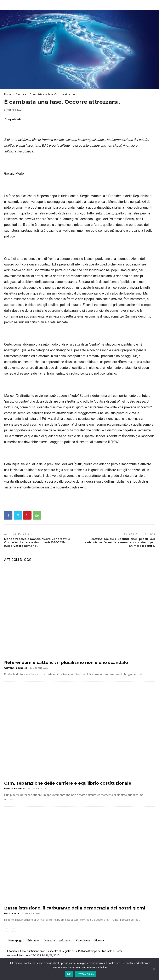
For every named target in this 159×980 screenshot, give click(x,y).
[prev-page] (7, 929)
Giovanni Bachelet (15, 668)
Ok (69, 974)
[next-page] (13, 929)
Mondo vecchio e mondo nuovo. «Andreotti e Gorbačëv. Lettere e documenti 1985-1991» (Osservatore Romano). (37, 542)
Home (8, 94)
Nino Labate (12, 913)
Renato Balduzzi (14, 788)
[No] (154, 969)
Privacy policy (86, 974)
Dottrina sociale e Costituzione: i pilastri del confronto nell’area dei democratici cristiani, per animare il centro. (119, 542)
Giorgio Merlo (13, 119)
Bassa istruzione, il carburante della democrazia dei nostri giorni (75, 908)
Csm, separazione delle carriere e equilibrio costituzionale (68, 783)
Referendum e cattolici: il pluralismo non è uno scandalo (66, 662)
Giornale (21, 94)
